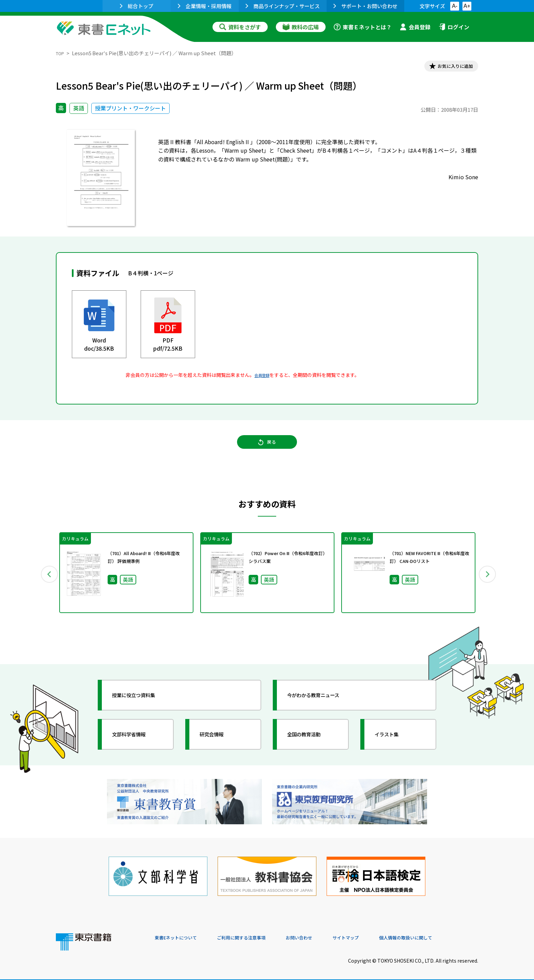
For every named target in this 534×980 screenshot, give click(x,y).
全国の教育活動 (312, 744)
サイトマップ (376, 934)
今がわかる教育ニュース (324, 705)
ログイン (454, 27)
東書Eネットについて (181, 934)
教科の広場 (301, 27)
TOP (61, 53)
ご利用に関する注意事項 (257, 934)
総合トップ (137, 6)
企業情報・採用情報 (205, 6)
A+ (467, 6)
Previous (46, 583)
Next (488, 583)
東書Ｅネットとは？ (363, 27)
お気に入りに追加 (449, 67)
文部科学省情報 (137, 744)
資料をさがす (240, 27)
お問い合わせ (324, 934)
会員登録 (415, 27)
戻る (267, 450)
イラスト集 (393, 744)
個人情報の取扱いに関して (445, 934)
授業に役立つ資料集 (143, 705)
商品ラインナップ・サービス (283, 6)
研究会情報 (218, 744)
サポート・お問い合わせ (365, 6)
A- (455, 6)
